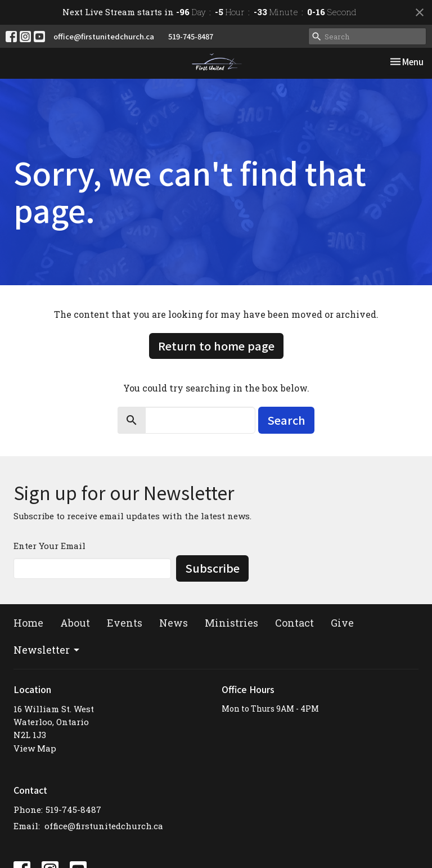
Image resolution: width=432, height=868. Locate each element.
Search (286, 420)
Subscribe (212, 568)
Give (342, 623)
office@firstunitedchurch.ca (104, 36)
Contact (294, 623)
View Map (35, 748)
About (75, 623)
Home (28, 623)
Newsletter (47, 650)
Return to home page (216, 346)
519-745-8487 (191, 36)
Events (125, 623)
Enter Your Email (49, 546)
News (174, 623)
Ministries (231, 623)
